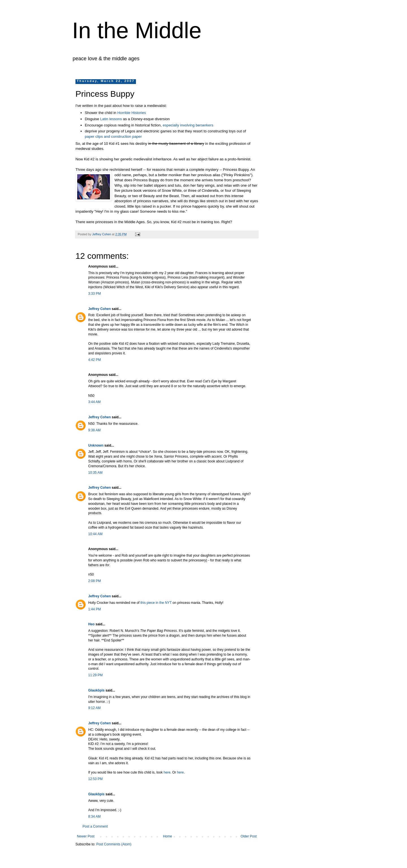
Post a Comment (95, 826)
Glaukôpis (96, 690)
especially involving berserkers (188, 125)
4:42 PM (95, 360)
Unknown (96, 445)
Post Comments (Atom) (114, 844)
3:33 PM (95, 294)
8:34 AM (94, 817)
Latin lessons (111, 119)
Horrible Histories (132, 113)
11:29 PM (95, 675)
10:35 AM (95, 473)
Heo (91, 624)
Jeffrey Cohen (99, 309)
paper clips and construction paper (113, 136)
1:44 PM (95, 609)
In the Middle (137, 30)
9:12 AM (94, 708)
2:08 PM (95, 581)
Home (168, 836)
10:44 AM (95, 534)
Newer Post (86, 836)
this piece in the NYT (157, 603)
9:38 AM (94, 430)
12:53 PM (95, 779)
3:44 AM (94, 402)
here (167, 772)
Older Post (249, 836)
